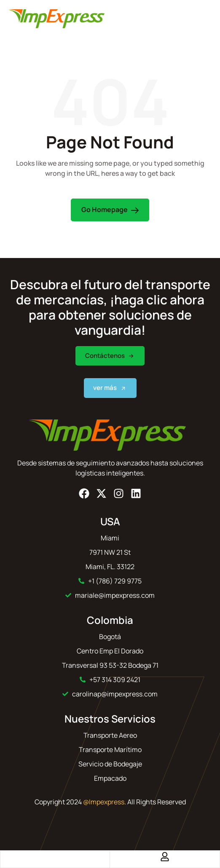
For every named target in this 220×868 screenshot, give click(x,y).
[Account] (165, 857)
